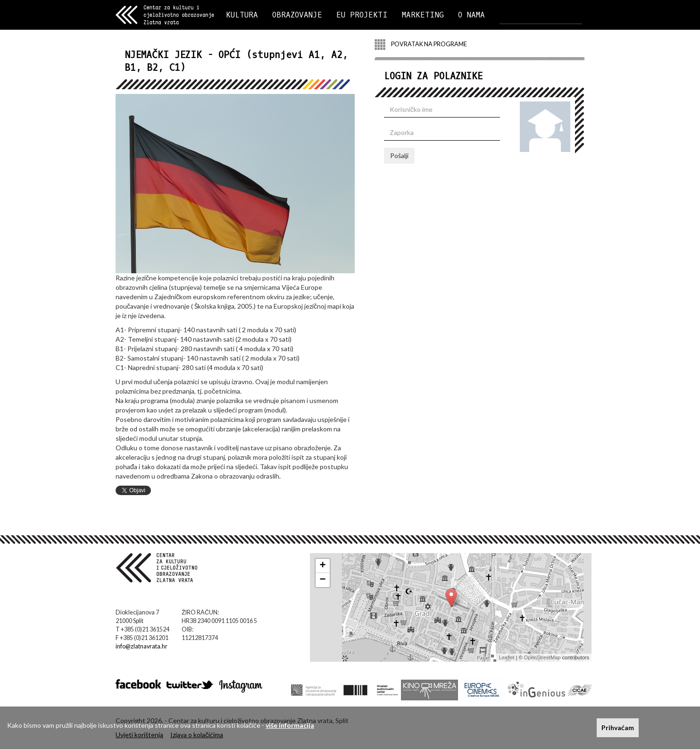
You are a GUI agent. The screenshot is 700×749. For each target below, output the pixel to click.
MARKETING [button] (423, 15)
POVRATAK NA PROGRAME (421, 45)
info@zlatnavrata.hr (142, 646)
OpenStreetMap (542, 657)
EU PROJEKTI (362, 15)
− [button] (323, 580)
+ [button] (323, 566)
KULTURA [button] (242, 15)
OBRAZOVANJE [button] (297, 15)
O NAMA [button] (471, 15)
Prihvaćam (618, 728)
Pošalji (399, 156)
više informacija (290, 725)
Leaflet (507, 657)
